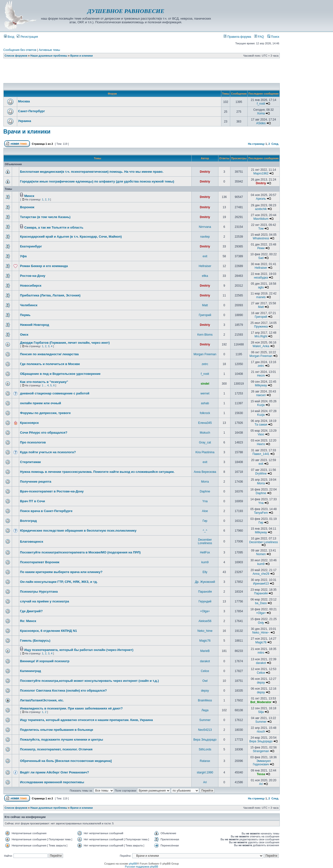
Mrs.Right (261, 336)
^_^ (205, 531)
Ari (205, 782)
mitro (261, 653)
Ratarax (205, 761)
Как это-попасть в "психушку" (44, 382)
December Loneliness (205, 541)
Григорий (205, 315)
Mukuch (205, 433)
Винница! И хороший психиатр (45, 661)
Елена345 (205, 423)
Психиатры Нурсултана (39, 592)
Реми (261, 248)
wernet (205, 393)
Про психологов (33, 442)
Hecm (261, 376)
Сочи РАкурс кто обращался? (44, 433)
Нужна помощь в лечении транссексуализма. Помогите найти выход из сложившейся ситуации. (97, 472)
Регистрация (27, 37)
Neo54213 (205, 730)
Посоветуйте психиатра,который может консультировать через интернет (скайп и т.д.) (90, 681)
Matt (205, 305)
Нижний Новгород (35, 325)
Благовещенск (32, 542)
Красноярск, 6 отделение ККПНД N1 (49, 631)
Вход (9, 37)
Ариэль (261, 199)
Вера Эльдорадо (205, 740)
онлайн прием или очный (41, 403)
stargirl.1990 (205, 772)
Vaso (261, 434)
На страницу (256, 144)
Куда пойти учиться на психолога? (48, 452)
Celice (205, 671)
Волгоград (28, 521)
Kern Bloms (205, 335)
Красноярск (29, 423)
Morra (205, 482)
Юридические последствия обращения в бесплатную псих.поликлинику (78, 531)
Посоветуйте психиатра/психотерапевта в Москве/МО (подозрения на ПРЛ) (80, 552)
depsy (261, 683)
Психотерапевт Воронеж (40, 562)
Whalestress (261, 238)
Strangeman (261, 751)
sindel (205, 384)
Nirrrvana (205, 227)
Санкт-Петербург (32, 111)
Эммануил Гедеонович (262, 763)
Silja (261, 712)
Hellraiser (205, 266)
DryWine (261, 474)
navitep (205, 237)
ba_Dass (261, 603)
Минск (29, 196)
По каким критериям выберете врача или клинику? (61, 572)
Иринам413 (261, 584)
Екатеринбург (31, 246)
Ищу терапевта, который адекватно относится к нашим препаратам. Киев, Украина (87, 720)
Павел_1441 (261, 454)
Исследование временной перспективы (52, 782)
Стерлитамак (31, 462)
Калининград (31, 671)
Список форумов (16, 56)
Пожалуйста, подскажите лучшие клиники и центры (62, 740)
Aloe (205, 511)
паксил (261, 395)
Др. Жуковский (205, 582)
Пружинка (261, 327)
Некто (261, 444)
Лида (205, 710)
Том (261, 229)
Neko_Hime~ (261, 633)
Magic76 (205, 641)
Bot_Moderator (261, 702)
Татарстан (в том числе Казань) (45, 217)
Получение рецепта (36, 482)
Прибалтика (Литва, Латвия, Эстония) (50, 295)
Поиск (273, 37)
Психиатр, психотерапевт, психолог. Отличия (56, 749)
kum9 (205, 562)
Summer (205, 720)
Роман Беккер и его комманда (44, 266)
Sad (261, 258)
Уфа (23, 256)
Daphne (205, 491)
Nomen (261, 554)
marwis (261, 297)
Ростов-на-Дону (33, 276)
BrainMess (205, 700)
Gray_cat (205, 442)
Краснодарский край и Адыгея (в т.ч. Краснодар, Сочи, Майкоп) (71, 237)
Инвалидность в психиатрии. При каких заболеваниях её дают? (72, 708)
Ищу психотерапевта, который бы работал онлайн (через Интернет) (79, 650)
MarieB (205, 651)
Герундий (205, 601)
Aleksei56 (205, 621)
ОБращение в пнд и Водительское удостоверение (60, 374)
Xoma (261, 113)
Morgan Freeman (205, 354)
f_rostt (261, 104)
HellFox (205, 552)
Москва (24, 101)
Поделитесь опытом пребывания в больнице (57, 730)
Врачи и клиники (82, 56)
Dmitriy (205, 172)
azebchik (261, 209)
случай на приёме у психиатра (45, 601)
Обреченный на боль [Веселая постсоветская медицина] (66, 761)
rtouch (261, 732)
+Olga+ (205, 611)
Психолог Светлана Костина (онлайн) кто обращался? (64, 691)
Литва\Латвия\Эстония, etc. (42, 700)
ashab (205, 403)
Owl (205, 681)
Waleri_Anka (261, 346)
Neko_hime (205, 631)
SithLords (205, 749)
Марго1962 (261, 173)
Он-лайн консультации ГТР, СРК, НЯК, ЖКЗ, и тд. (59, 582)
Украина (25, 121)
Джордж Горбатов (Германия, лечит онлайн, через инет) (65, 343)
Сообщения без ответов (20, 50)
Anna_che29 (261, 574)
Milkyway (261, 385)
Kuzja (261, 405)
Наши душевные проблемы (49, 56)
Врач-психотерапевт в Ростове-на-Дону (52, 491)
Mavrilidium (261, 219)
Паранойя (205, 592)
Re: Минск (28, 621)
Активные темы (49, 50)
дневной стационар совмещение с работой (55, 393)
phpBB (133, 864)
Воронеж (27, 207)
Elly (205, 572)
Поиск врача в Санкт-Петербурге (46, 511)
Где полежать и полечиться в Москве (50, 364)
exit (205, 256)
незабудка (261, 278)
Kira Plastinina (205, 452)
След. (275, 144)
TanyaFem (261, 513)
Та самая (261, 425)
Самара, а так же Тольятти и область (54, 227)
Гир (205, 521)
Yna (205, 501)
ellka (205, 276)
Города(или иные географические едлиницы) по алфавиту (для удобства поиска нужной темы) (97, 181)
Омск (24, 335)
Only (261, 623)
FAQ (259, 37)
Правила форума (237, 37)
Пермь (25, 315)
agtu (261, 287)
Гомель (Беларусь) (35, 641)
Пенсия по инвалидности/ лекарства (49, 354)
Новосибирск (31, 286)
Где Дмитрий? (31, 611)
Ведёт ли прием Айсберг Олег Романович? (55, 772)
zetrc (205, 364)
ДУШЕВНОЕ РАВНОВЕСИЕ (126, 11)
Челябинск (29, 305)
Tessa (261, 774)
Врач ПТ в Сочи (33, 501)
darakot (205, 661)
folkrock (205, 413)
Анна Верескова (205, 472)
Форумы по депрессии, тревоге (45, 413)
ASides (261, 123)
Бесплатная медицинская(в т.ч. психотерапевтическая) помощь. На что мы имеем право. (92, 172)
